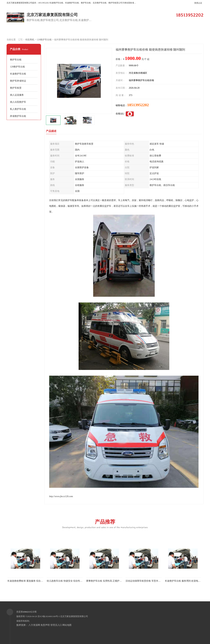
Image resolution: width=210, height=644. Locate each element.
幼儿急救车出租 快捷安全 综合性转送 (66, 581)
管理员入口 (56, 625)
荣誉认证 (188, 31)
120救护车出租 (44, 40)
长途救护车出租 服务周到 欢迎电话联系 (185, 581)
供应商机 (48, 31)
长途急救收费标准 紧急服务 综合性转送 (27, 581)
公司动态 (160, 31)
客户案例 (104, 31)
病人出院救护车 (18, 102)
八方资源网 (34, 625)
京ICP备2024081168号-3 (49, 616)
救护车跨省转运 (18, 81)
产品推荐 (105, 524)
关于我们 (132, 31)
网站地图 (67, 625)
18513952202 (138, 105)
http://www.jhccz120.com (61, 496)
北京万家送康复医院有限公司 (74, 616)
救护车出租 (16, 60)
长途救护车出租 (18, 74)
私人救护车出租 (18, 109)
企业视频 (76, 31)
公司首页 (21, 31)
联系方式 (21, 40)
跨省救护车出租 (18, 116)
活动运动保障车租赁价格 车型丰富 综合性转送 (149, 581)
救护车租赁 (16, 88)
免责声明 (45, 625)
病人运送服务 (17, 95)
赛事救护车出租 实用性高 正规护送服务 (106, 581)
